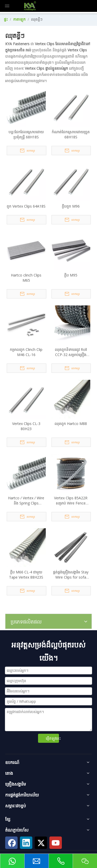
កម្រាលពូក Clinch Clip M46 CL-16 (26, 352)
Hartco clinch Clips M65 (26, 278)
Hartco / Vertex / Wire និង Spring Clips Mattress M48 (26, 501)
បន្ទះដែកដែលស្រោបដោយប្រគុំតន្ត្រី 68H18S (26, 134)
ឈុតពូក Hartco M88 (71, 424)
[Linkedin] (26, 843)
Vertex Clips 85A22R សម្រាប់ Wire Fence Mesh (71, 501)
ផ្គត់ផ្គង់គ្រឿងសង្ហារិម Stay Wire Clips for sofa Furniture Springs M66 (71, 575)
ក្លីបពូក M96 (71, 206)
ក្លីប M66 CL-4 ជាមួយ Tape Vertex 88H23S (26, 575)
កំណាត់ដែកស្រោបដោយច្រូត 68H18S (71, 134)
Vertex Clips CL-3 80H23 (26, 426)
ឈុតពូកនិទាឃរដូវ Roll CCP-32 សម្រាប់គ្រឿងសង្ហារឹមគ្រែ (71, 352)
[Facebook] (11, 843)
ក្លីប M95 (71, 275)
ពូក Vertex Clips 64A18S (26, 206)
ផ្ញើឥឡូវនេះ (52, 738)
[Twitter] (41, 843)
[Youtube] (56, 843)
